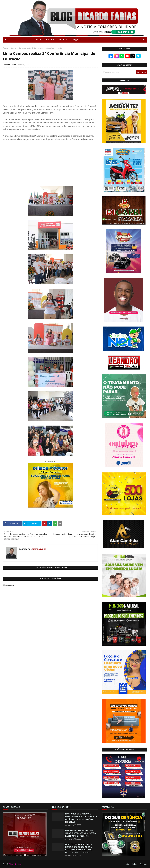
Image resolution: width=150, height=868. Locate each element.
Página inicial (8, 48)
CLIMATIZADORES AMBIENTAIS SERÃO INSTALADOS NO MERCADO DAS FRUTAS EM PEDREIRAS (80, 833)
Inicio (127, 864)
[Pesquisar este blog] (119, 72)
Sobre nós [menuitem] (49, 40)
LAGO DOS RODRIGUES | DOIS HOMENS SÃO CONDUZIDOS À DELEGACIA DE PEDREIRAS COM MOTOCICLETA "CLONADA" (79, 848)
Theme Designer (16, 864)
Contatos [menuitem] (62, 40)
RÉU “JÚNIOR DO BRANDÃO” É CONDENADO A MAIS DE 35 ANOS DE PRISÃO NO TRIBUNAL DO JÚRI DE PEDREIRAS (81, 818)
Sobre (135, 864)
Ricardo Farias (10, 65)
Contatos (144, 864)
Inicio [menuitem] (38, 40)
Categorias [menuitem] (76, 40)
